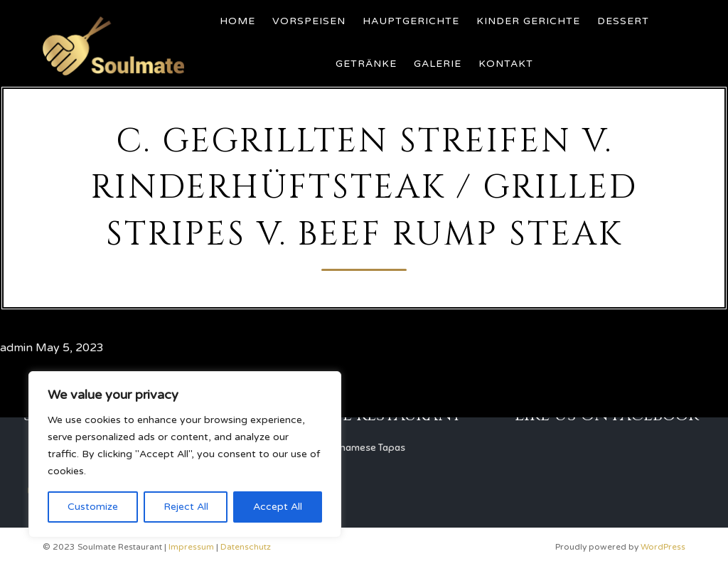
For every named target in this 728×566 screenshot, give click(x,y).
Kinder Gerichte (528, 21)
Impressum (191, 547)
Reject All (186, 507)
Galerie (438, 64)
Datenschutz (246, 547)
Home (237, 21)
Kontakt (506, 64)
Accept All (278, 507)
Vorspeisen (309, 21)
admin (16, 348)
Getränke (366, 64)
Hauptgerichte (411, 21)
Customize (93, 507)
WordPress (663, 547)
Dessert (623, 21)
